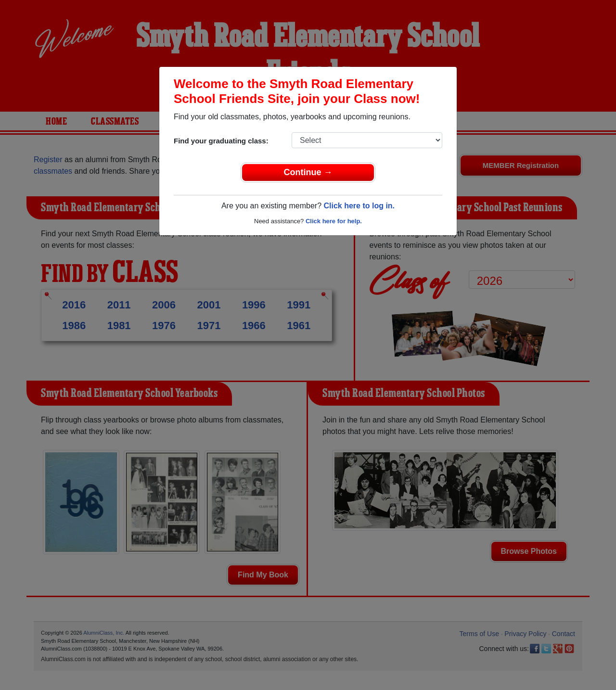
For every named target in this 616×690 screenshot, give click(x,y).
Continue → (308, 172)
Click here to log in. (359, 206)
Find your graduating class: (221, 141)
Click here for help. (334, 221)
